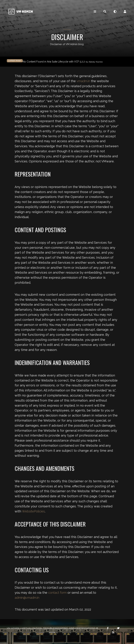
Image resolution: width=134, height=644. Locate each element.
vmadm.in (83, 81)
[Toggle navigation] (95, 12)
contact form (57, 593)
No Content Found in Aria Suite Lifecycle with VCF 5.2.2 (63, 62)
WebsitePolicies (33, 511)
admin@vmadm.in (27, 598)
